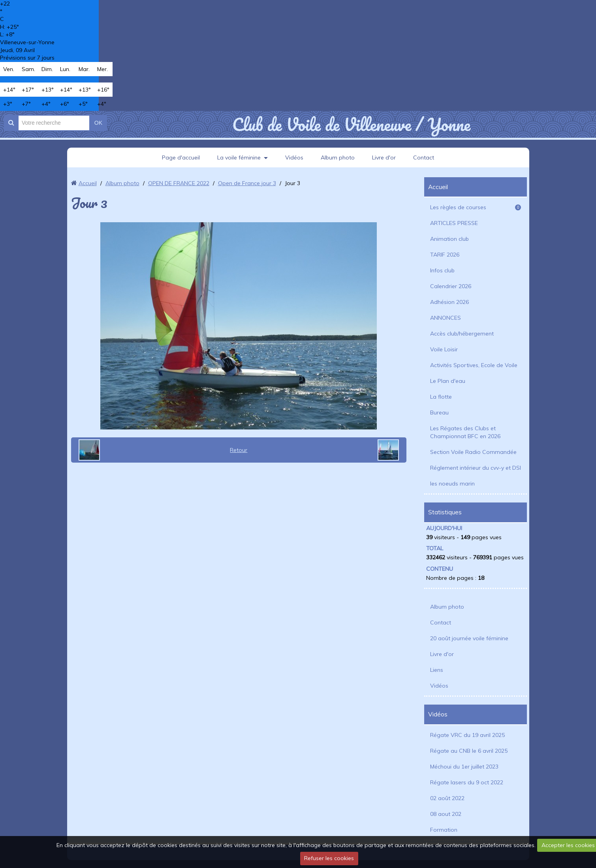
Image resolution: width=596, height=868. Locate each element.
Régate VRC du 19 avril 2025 (467, 735)
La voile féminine (239, 157)
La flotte (441, 397)
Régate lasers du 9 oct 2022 (467, 782)
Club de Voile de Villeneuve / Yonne (351, 124)
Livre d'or (384, 157)
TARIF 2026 (445, 255)
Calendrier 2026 (451, 286)
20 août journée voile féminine (469, 638)
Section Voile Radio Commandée (473, 452)
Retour (239, 450)
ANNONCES (446, 318)
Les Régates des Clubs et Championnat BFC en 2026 (465, 432)
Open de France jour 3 (247, 183)
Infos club (442, 270)
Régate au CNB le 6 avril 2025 (469, 751)
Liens (437, 670)
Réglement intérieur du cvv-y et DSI (476, 468)
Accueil (88, 183)
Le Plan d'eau (448, 381)
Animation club (449, 239)
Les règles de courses (476, 207)
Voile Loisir (444, 349)
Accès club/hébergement (462, 334)
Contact (424, 157)
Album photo (338, 157)
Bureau (439, 412)
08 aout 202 (446, 814)
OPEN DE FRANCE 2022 (179, 183)
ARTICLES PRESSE (454, 223)
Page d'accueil (181, 157)
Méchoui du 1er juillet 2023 (464, 767)
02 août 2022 (447, 798)
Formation (444, 830)
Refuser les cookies (329, 858)
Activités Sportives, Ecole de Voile (474, 365)
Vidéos (294, 157)
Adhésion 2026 (449, 302)
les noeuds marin (452, 484)
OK (98, 123)
